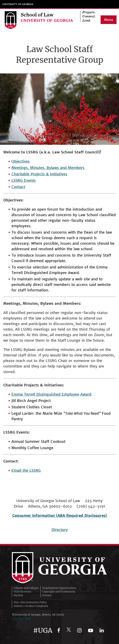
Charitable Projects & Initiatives (39, 174)
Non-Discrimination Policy (30, 602)
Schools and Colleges (26, 588)
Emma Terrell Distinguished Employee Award (51, 394)
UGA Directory (22, 592)
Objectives (21, 161)
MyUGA (18, 595)
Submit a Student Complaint (31, 606)
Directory (60, 530)
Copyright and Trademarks (59, 592)
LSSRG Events (24, 180)
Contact (18, 187)
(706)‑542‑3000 (21, 618)
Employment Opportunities (59, 588)
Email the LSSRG (26, 470)
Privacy (47, 595)
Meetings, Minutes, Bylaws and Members (48, 168)
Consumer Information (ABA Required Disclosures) (60, 516)
